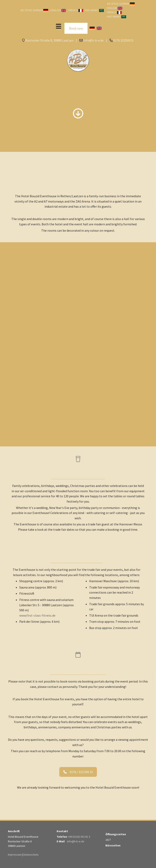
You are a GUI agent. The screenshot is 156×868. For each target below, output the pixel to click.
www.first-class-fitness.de (37, 615)
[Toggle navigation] (58, 26)
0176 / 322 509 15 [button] (78, 772)
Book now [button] (76, 28)
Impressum (15, 855)
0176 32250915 (123, 40)
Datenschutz (31, 855)
